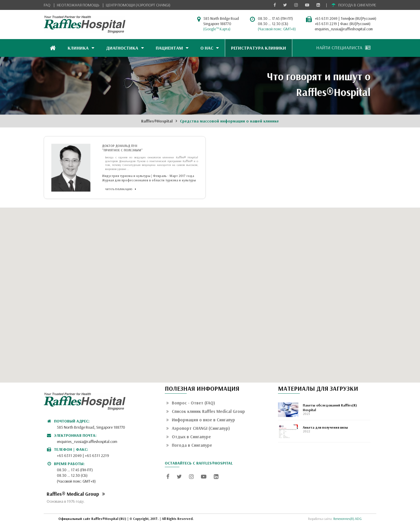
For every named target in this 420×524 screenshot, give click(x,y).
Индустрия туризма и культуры (126, 176)
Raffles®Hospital (157, 121)
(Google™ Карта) (217, 29)
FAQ (47, 5)
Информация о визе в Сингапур (201, 420)
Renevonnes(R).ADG (348, 519)
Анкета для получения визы (325, 427)
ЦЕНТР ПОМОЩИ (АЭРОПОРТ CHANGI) (138, 5)
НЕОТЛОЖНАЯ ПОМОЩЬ (78, 5)
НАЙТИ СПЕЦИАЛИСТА (343, 48)
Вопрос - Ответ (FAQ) (191, 403)
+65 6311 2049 (326, 18)
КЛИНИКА (81, 48)
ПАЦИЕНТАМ (172, 48)
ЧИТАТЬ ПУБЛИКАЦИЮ (121, 189)
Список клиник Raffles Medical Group (206, 411)
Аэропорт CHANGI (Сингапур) (198, 428)
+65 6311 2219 (326, 24)
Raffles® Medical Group (76, 494)
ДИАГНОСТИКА (125, 48)
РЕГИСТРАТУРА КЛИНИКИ (259, 48)
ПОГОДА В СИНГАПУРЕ (354, 5)
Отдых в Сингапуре (189, 437)
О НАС (210, 48)
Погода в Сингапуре (189, 445)
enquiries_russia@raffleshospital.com (344, 29)
